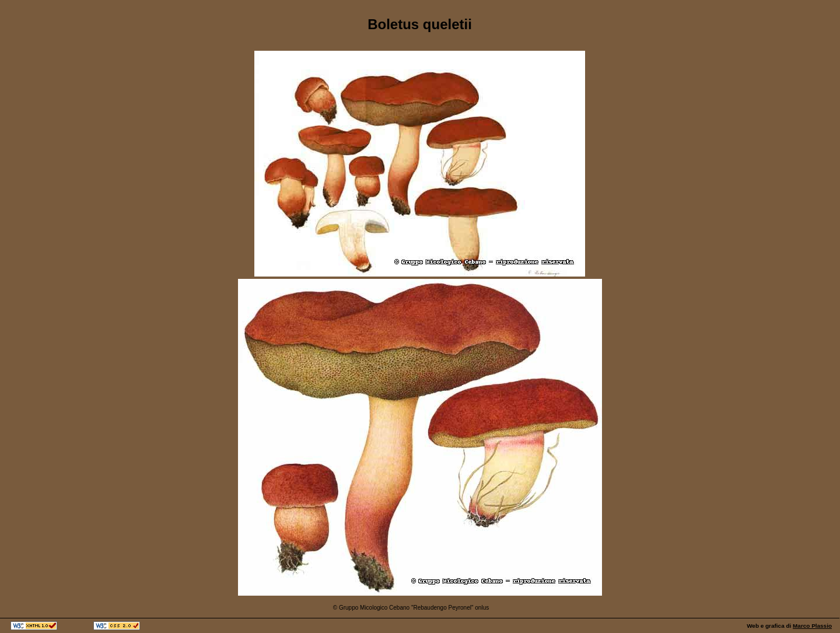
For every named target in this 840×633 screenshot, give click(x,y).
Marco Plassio (812, 626)
